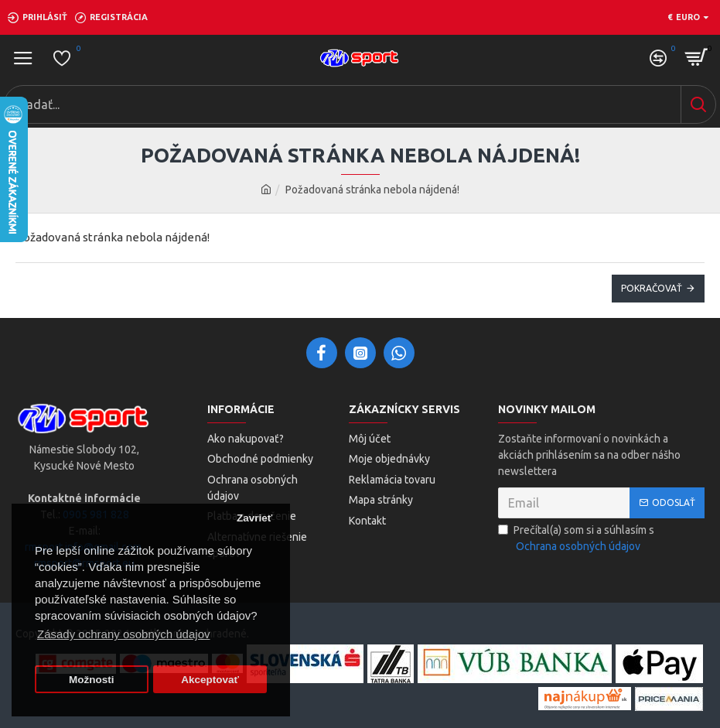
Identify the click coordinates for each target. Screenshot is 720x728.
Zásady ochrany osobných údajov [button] (123, 634)
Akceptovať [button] (210, 680)
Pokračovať (652, 288)
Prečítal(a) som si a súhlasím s (576, 539)
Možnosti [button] (92, 680)
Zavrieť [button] (254, 518)
